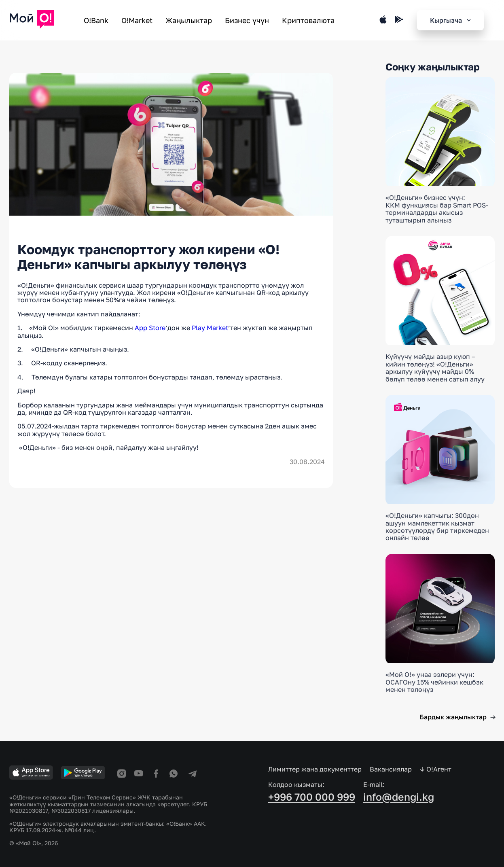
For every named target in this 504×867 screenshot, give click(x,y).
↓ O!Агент (436, 769)
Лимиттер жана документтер (315, 769)
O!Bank (96, 20)
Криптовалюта (308, 20)
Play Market (210, 328)
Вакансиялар (391, 769)
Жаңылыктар (189, 20)
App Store (150, 328)
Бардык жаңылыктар (453, 717)
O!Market (137, 20)
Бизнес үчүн (247, 20)
